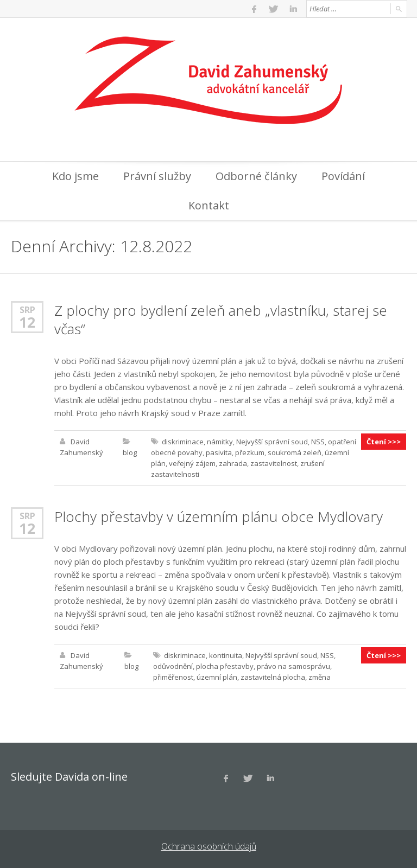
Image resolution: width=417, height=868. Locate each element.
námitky (220, 442)
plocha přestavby (225, 666)
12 (27, 322)
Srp (27, 309)
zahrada (233, 463)
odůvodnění (173, 666)
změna (320, 677)
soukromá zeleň (295, 452)
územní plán (217, 677)
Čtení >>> (384, 442)
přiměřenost (173, 677)
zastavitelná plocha (273, 677)
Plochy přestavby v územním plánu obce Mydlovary (219, 516)
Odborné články (256, 176)
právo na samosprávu (293, 666)
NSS (318, 442)
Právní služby (157, 176)
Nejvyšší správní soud (272, 442)
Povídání (343, 176)
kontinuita (226, 655)
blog (130, 452)
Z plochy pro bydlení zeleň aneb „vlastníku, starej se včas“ (221, 320)
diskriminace (183, 442)
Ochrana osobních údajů (209, 846)
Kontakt (209, 205)
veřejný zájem (192, 463)
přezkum (250, 452)
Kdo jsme (75, 176)
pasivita (219, 452)
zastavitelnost (274, 463)
